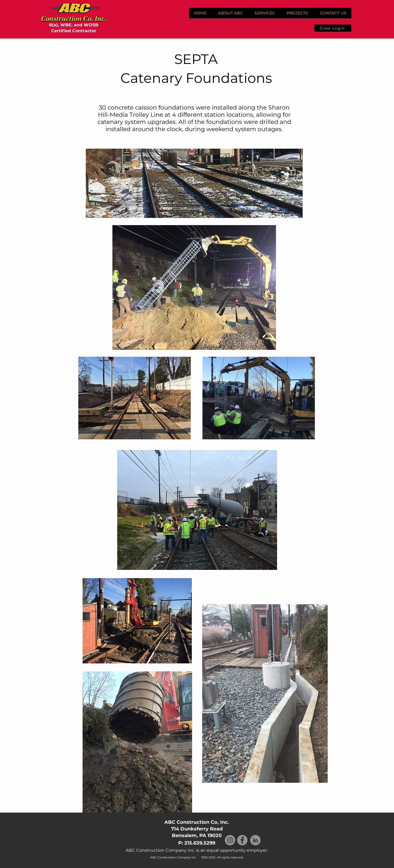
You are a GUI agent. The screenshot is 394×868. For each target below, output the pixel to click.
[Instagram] (230, 840)
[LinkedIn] (255, 840)
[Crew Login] (333, 28)
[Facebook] (242, 840)
